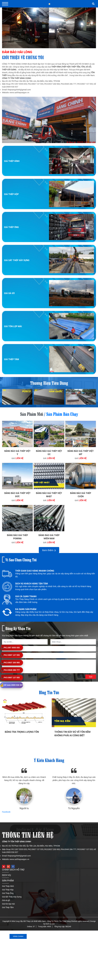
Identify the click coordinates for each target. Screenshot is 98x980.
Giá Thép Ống (11, 227)
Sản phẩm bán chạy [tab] (62, 414)
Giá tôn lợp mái (13, 326)
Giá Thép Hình (12, 161)
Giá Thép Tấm (12, 359)
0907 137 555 (10, 655)
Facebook (6, 812)
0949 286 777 (10, 670)
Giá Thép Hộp (11, 194)
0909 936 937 (12, 685)
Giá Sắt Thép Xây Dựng (17, 260)
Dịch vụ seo (50, 924)
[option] (49, 575)
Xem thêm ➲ (49, 550)
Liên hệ (19, 458)
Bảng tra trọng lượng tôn (22, 732)
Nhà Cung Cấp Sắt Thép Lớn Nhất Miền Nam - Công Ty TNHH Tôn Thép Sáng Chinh (44, 921)
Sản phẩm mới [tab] (32, 414)
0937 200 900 (10, 663)
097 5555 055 (10, 648)
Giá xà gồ (9, 293)
